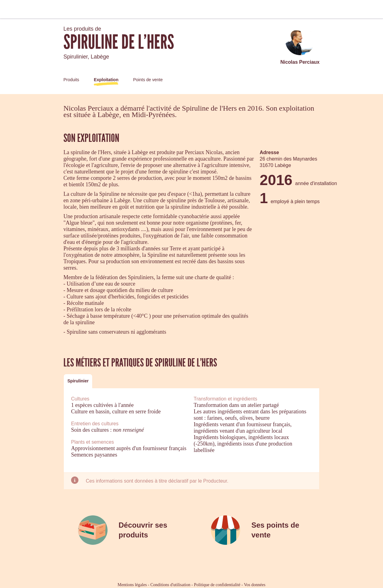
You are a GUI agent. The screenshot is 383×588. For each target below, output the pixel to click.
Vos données (255, 585)
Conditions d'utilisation (170, 585)
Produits (71, 80)
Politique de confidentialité (217, 585)
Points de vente (148, 80)
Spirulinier (78, 381)
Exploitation (106, 80)
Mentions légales (132, 585)
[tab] (78, 381)
